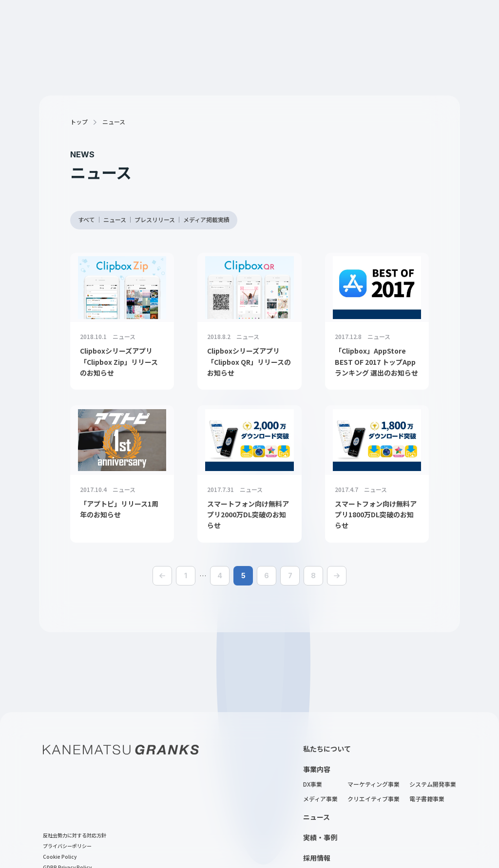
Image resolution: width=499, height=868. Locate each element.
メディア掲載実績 (206, 220)
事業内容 (317, 769)
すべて (86, 220)
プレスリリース (155, 220)
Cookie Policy (60, 857)
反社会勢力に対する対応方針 (75, 836)
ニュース (115, 220)
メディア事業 (320, 799)
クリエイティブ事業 (374, 799)
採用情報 (317, 858)
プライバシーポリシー (67, 847)
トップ (79, 122)
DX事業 (313, 785)
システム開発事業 (433, 785)
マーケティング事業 (374, 785)
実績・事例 (320, 837)
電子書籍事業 (427, 799)
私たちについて (327, 749)
